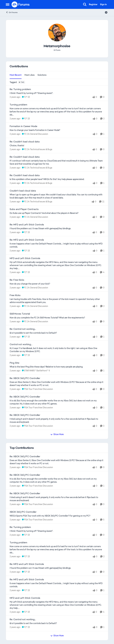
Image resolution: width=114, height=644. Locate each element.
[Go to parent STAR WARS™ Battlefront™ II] (35, 371)
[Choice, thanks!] (57, 145)
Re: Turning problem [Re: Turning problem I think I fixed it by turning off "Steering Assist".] (20, 89)
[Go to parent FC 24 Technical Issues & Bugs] (36, 149)
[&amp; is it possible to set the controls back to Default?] (57, 333)
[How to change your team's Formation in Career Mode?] (57, 130)
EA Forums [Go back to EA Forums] (12, 12)
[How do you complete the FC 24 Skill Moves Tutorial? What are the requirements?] (57, 318)
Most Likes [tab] (30, 75)
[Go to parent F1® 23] (25, 97)
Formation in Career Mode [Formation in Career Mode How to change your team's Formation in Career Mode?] (23, 126)
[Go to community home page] (21, 4)
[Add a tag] (21, 82)
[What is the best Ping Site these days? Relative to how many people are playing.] (57, 367)
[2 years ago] (15, 97)
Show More (57, 434)
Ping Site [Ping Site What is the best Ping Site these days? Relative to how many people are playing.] (14, 363)
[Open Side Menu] (8, 4)
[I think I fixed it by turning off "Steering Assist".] (57, 93)
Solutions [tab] (42, 75)
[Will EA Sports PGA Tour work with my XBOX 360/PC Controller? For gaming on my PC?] (57, 516)
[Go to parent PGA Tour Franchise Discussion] (37, 389)
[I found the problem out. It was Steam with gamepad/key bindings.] (57, 228)
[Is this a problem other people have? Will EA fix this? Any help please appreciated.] (57, 179)
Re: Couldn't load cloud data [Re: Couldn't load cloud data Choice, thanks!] (25, 142)
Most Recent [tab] (16, 75)
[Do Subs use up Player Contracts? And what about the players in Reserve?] (57, 213)
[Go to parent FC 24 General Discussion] (34, 134)
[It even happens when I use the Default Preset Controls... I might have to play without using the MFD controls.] (57, 245)
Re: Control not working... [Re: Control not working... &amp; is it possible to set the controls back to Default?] (23, 329)
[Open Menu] (106, 12)
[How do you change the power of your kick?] (57, 284)
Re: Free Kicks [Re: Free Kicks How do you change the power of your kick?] (17, 280)
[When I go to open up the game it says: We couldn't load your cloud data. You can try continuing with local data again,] (57, 196)
